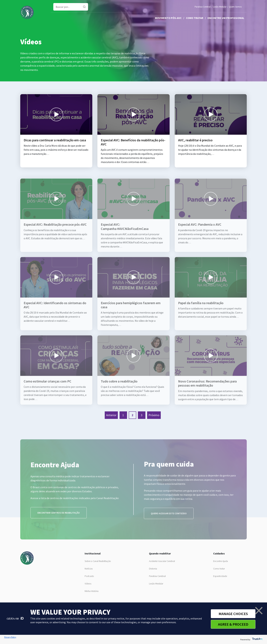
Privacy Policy (10, 637)
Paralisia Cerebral (203, 7)
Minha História (92, 591)
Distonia (153, 569)
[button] (259, 611)
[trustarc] (257, 639)
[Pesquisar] (84, 7)
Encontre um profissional (226, 18)
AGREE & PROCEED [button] (233, 624)
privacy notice (116, 618)
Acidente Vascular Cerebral (162, 561)
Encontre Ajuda (221, 561)
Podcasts (89, 576)
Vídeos (88, 584)
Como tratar (195, 18)
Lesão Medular (220, 7)
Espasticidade (220, 576)
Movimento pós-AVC (168, 18)
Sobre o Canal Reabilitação (98, 561)
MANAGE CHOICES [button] (233, 614)
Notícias (89, 569)
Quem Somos (235, 7)
